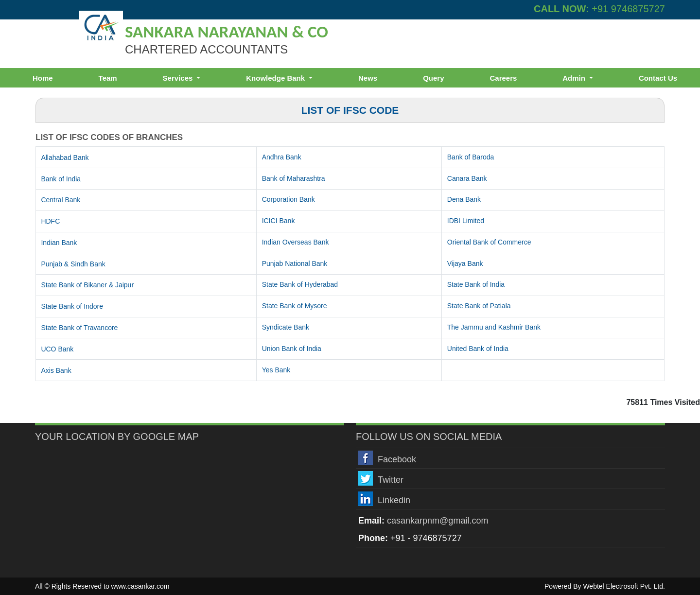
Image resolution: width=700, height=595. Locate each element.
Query (433, 78)
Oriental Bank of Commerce (489, 242)
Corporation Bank (289, 199)
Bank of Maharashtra (294, 178)
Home (43, 78)
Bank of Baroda (471, 157)
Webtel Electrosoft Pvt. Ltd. (624, 586)
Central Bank (61, 200)
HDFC (50, 221)
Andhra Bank (282, 157)
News (368, 78)
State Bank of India (476, 284)
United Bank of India (478, 349)
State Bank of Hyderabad (300, 284)
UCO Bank (57, 349)
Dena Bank (464, 199)
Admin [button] (575, 78)
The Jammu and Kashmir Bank (494, 327)
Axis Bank (56, 370)
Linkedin (394, 500)
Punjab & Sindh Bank (73, 264)
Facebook (397, 459)
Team (108, 78)
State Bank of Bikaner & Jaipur (87, 285)
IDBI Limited (466, 221)
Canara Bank (467, 178)
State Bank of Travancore (79, 328)
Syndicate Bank (286, 327)
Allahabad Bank (65, 157)
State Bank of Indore (72, 306)
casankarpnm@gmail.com (437, 521)
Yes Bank (276, 370)
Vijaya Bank (465, 263)
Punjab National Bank (295, 263)
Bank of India (61, 179)
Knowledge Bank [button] (276, 78)
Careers (503, 78)
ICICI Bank (279, 221)
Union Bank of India (292, 349)
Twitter (391, 480)
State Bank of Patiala (479, 306)
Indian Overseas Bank (296, 242)
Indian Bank (59, 243)
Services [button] (179, 78)
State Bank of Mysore (295, 306)
